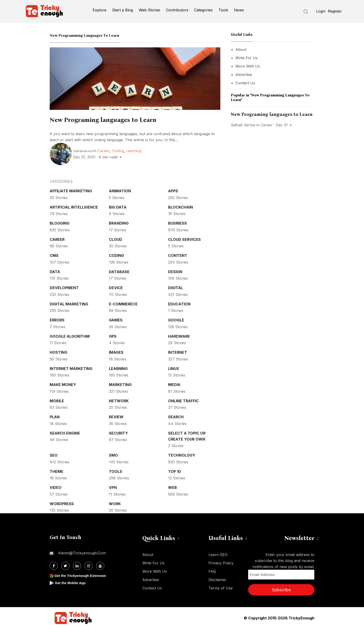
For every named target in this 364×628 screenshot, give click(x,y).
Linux (174, 368)
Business (177, 222)
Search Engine (65, 432)
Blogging (60, 222)
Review (116, 416)
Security (118, 432)
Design (175, 271)
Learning (134, 150)
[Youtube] (100, 565)
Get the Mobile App (72, 582)
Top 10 (174, 471)
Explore (99, 10)
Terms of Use (221, 587)
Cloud (115, 239)
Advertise (244, 75)
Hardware (179, 336)
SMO (113, 455)
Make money (63, 384)
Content (178, 255)
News (239, 10)
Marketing (120, 384)
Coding (118, 150)
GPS (113, 336)
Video (56, 487)
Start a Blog (123, 10)
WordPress (62, 503)
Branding (119, 222)
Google (176, 319)
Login (321, 11)
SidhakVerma (83, 150)
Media (174, 384)
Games (116, 319)
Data (55, 271)
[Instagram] (89, 565)
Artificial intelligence (74, 206)
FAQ (212, 571)
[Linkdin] (77, 565)
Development (64, 287)
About (241, 49)
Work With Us (248, 66)
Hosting (58, 352)
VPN (113, 487)
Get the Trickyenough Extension (83, 575)
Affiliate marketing (71, 190)
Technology (182, 455)
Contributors (177, 10)
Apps (173, 190)
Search (176, 416)
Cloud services (184, 239)
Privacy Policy (221, 562)
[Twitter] (65, 565)
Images (116, 352)
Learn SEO (218, 554)
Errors (57, 319)
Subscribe (281, 589)
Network (119, 400)
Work (115, 503)
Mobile (57, 400)
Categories (203, 10)
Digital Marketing (69, 303)
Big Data (118, 206)
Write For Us (247, 58)
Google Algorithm (70, 336)
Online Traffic (183, 400)
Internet (178, 352)
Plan (55, 416)
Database (119, 271)
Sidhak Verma (243, 125)
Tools (223, 10)
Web (172, 487)
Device (116, 287)
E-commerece (123, 303)
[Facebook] (54, 565)
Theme (57, 471)
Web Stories (149, 10)
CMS (54, 255)
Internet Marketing (71, 368)
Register (335, 11)
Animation (120, 190)
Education (179, 303)
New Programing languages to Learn (121, 119)
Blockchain (180, 206)
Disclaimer (218, 579)
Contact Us (245, 83)
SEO (54, 455)
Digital (175, 287)
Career (103, 150)
